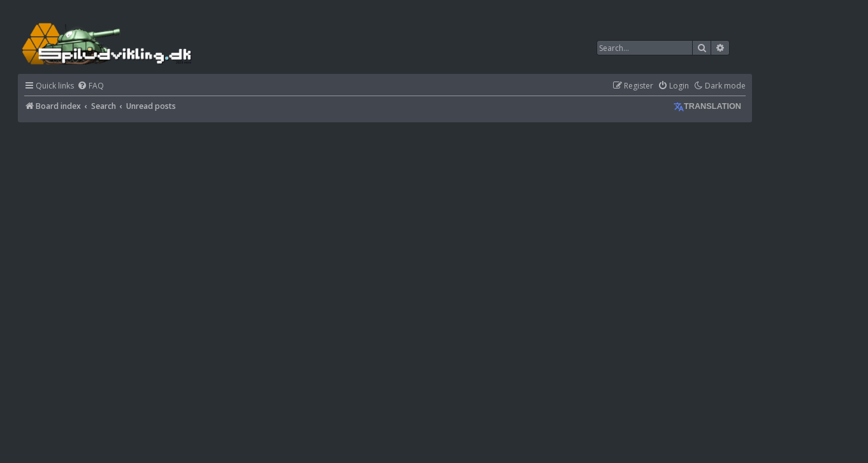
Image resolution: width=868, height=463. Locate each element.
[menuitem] (90, 86)
